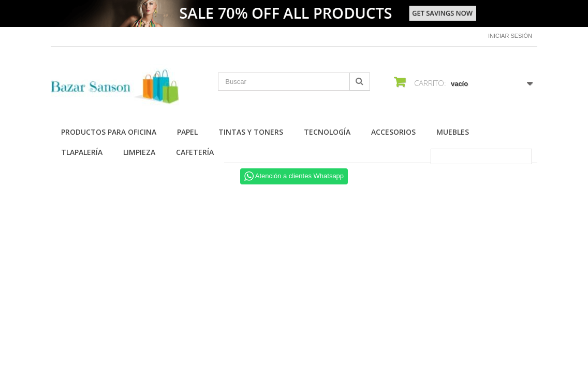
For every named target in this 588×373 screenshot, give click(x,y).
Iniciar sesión (510, 36)
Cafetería (195, 152)
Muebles (453, 132)
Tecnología (327, 132)
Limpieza (139, 152)
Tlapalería (82, 152)
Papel (187, 132)
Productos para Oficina (109, 132)
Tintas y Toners (251, 132)
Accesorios (393, 132)
